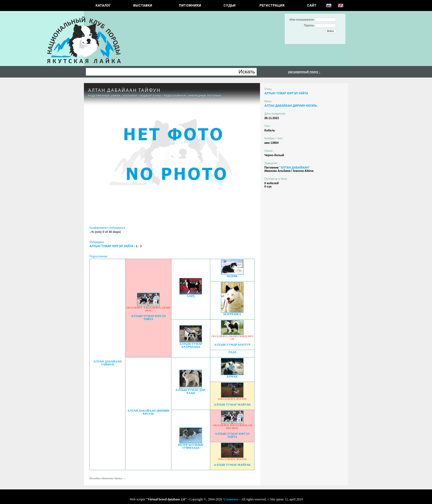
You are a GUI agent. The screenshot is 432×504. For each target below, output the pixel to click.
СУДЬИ (229, 5)
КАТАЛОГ (103, 5)
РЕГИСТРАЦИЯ (272, 5)
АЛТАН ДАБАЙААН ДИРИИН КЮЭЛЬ (148, 412)
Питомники (190, 5)
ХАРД (191, 296)
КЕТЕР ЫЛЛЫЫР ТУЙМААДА (191, 446)
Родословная (175, 96)
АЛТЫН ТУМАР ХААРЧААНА (191, 345)
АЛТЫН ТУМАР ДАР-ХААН (191, 392)
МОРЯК (232, 276)
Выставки (143, 5)
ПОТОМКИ (130, 96)
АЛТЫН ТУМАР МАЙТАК (232, 405)
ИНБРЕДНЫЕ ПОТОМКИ (205, 96)
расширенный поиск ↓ (304, 72)
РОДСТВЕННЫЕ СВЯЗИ (104, 96)
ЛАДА (232, 352)
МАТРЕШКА (232, 314)
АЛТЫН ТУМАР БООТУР (232, 345)
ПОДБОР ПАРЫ (150, 96)
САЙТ (312, 5)
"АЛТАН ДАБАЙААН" (295, 167)
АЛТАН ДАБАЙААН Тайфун (107, 363)
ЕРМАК (232, 377)
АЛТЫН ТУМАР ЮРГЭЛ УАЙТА (148, 318)
